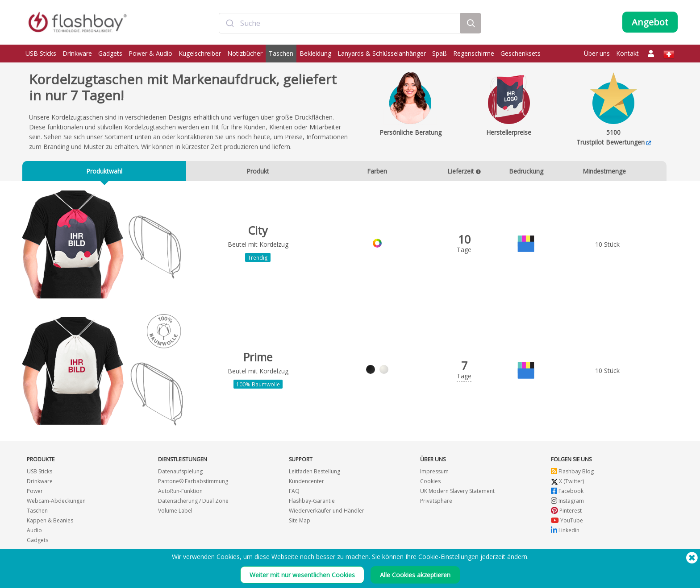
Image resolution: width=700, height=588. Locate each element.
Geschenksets (521, 53)
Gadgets (110, 53)
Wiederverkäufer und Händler (327, 511)
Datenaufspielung (180, 472)
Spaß (440, 53)
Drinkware (77, 53)
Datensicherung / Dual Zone (193, 501)
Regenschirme (474, 53)
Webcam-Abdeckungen (56, 501)
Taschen (281, 53)
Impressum (434, 472)
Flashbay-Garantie (312, 501)
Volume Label (175, 511)
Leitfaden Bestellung (315, 472)
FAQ (294, 491)
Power (35, 491)
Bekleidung (315, 53)
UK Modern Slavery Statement (457, 491)
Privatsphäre (436, 501)
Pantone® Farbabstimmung (193, 482)
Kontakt (627, 53)
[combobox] (340, 24)
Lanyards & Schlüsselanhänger (382, 53)
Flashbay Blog (572, 472)
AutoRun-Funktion (180, 491)
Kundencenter (306, 482)
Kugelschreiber (200, 53)
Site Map (300, 521)
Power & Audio (150, 53)
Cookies (430, 482)
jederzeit (493, 563)
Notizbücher (245, 53)
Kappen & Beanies (50, 521)
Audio (34, 531)
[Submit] (230, 24)
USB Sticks (41, 53)
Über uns (597, 53)
